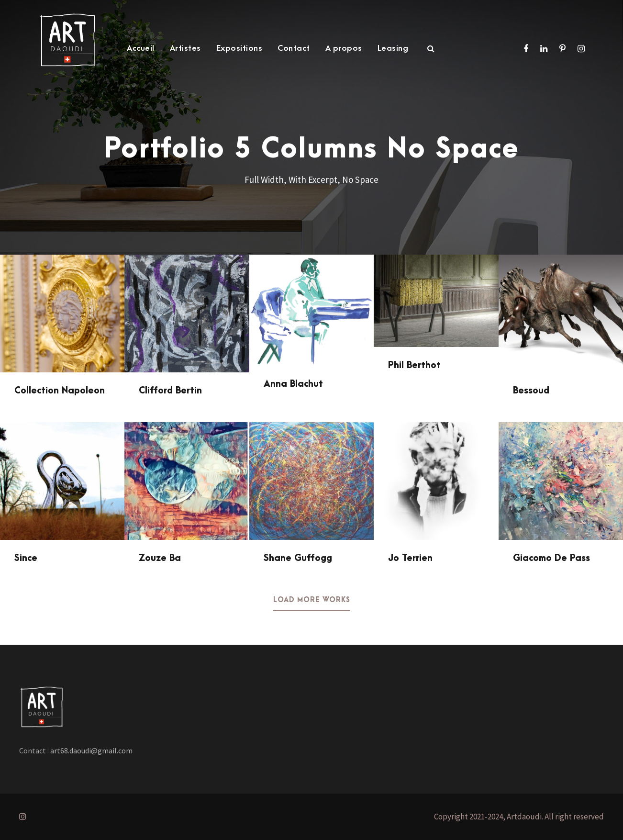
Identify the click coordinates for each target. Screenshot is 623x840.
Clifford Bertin (170, 391)
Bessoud (531, 391)
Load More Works (312, 600)
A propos (344, 48)
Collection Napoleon (60, 391)
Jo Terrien (410, 558)
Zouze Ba (160, 558)
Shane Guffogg (298, 558)
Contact (294, 48)
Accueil (141, 48)
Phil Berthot (414, 365)
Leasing (393, 48)
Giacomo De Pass (551, 558)
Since (26, 558)
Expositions (239, 48)
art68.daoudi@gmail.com (91, 750)
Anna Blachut (293, 384)
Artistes (185, 48)
